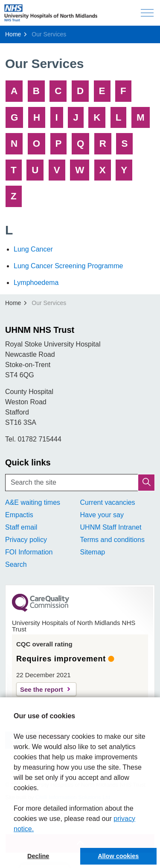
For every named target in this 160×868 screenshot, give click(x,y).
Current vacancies (108, 502)
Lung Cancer (33, 249)
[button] (146, 483)
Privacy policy (26, 540)
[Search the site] (80, 483)
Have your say (102, 515)
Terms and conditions (112, 540)
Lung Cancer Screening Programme (68, 266)
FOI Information (29, 552)
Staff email (21, 527)
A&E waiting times (33, 502)
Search (16, 564)
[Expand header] (147, 13)
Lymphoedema (36, 283)
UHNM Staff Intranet (111, 527)
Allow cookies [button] (118, 856)
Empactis (19, 515)
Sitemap (93, 552)
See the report (42, 689)
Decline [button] (38, 856)
